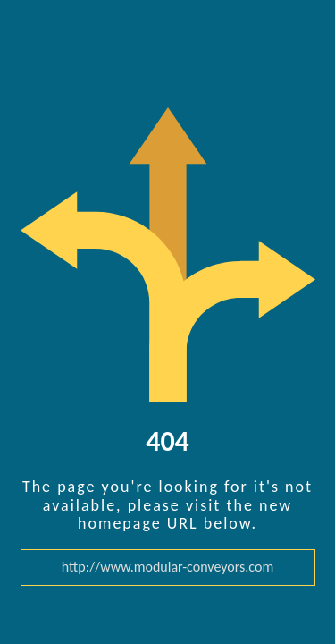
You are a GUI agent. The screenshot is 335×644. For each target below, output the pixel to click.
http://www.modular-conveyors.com (167, 567)
